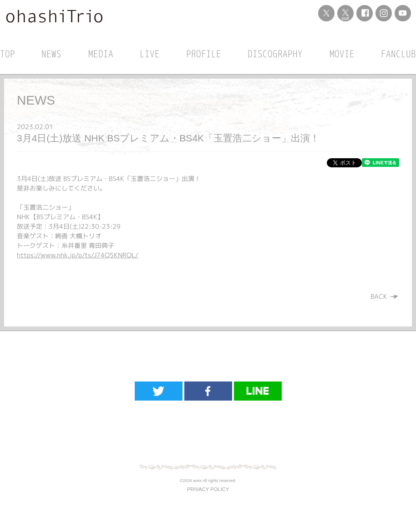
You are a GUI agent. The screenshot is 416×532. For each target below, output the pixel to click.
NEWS (51, 54)
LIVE (150, 54)
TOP (8, 54)
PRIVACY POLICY (208, 489)
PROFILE (204, 54)
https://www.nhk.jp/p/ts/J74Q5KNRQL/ (78, 255)
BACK (385, 296)
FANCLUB (398, 54)
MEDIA (101, 54)
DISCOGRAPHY (275, 54)
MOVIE (342, 54)
